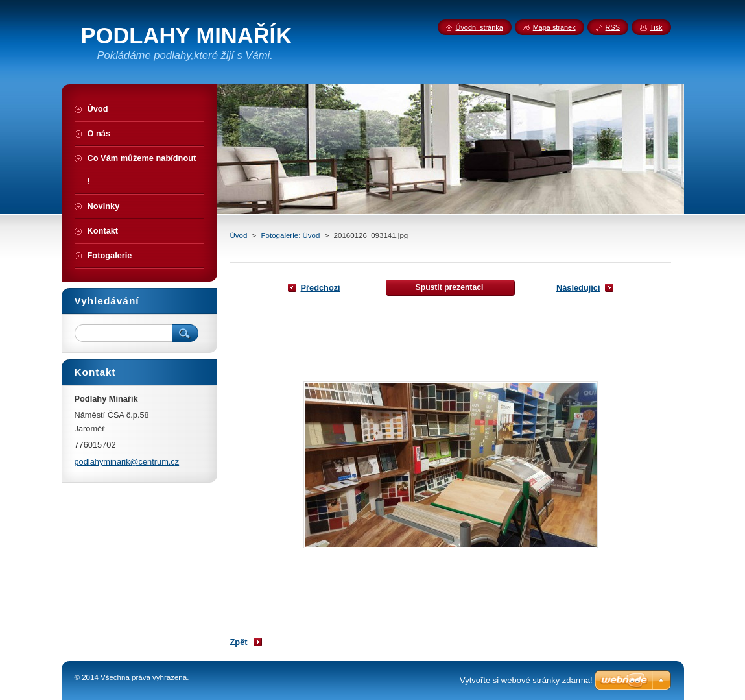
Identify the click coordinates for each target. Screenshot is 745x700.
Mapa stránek (554, 27)
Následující (578, 288)
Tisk (656, 27)
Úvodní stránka (479, 27)
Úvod (239, 235)
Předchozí (321, 288)
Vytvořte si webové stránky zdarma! (526, 680)
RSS (613, 27)
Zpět (239, 642)
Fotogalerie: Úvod (291, 235)
